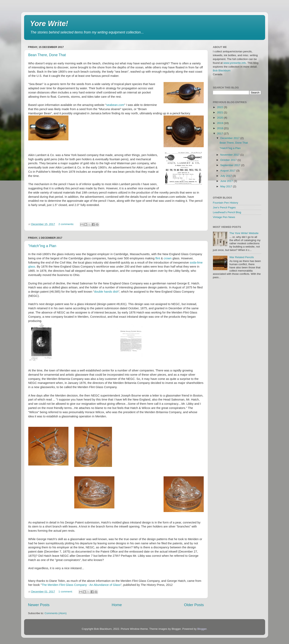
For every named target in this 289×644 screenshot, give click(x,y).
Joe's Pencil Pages (224, 207)
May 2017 (227, 186)
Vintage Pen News (224, 217)
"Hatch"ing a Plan (42, 246)
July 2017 (227, 176)
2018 (220, 128)
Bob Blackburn (222, 70)
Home (117, 605)
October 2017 (229, 160)
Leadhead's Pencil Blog (227, 212)
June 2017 (227, 181)
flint (158, 258)
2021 (220, 112)
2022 (220, 107)
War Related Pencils (242, 257)
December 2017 (230, 138)
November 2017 (230, 155)
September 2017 (231, 165)
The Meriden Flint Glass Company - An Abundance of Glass (81, 585)
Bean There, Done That (47, 55)
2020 (220, 118)
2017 (220, 133)
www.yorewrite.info (235, 63)
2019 (220, 123)
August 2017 (228, 171)
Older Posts (194, 605)
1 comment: (66, 592)
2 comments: (67, 224)
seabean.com (115, 105)
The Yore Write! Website (244, 233)
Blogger (202, 629)
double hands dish (106, 292)
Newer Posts (39, 605)
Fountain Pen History (226, 203)
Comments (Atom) (56, 613)
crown (168, 258)
